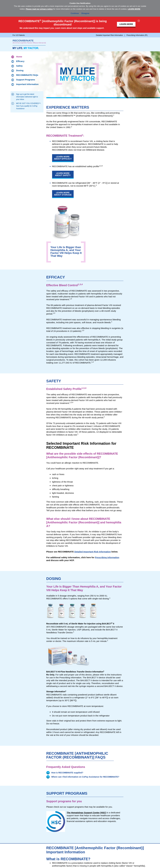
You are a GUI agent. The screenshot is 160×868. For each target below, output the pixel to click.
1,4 (93, 362)
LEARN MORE (134, 9)
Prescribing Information (107, 557)
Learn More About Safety (63, 174)
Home (19, 57)
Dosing (20, 71)
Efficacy (20, 61)
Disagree (85, 13)
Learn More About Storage (63, 194)
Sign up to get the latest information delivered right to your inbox (27, 97)
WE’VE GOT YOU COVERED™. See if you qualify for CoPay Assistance (29, 106)
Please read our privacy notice (39, 9)
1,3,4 (101, 166)
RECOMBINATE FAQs (27, 75)
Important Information (27, 84)
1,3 (83, 330)
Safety (19, 66)
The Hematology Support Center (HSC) (87, 813)
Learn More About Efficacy (63, 158)
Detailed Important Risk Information (93, 552)
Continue (75, 13)
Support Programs (26, 80)
